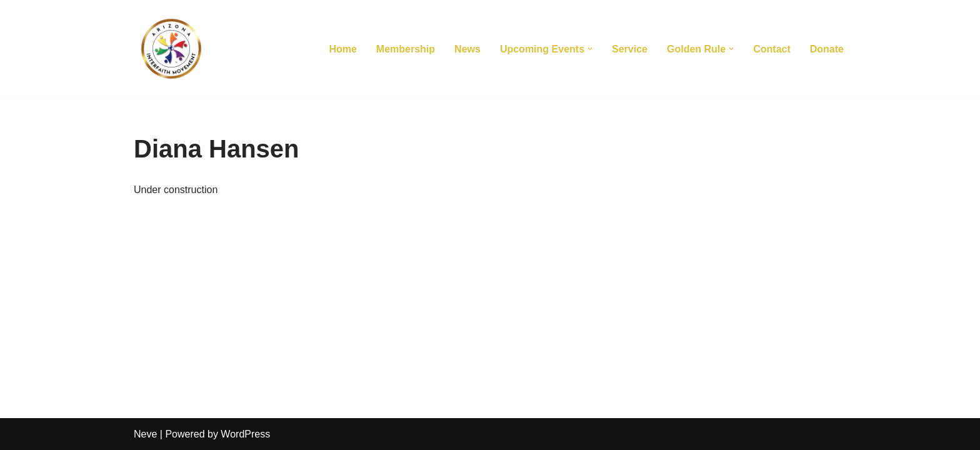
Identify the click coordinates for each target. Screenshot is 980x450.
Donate (827, 49)
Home (342, 49)
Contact (772, 49)
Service (630, 49)
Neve (145, 434)
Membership (406, 49)
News (467, 49)
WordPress (245, 434)
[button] (590, 49)
